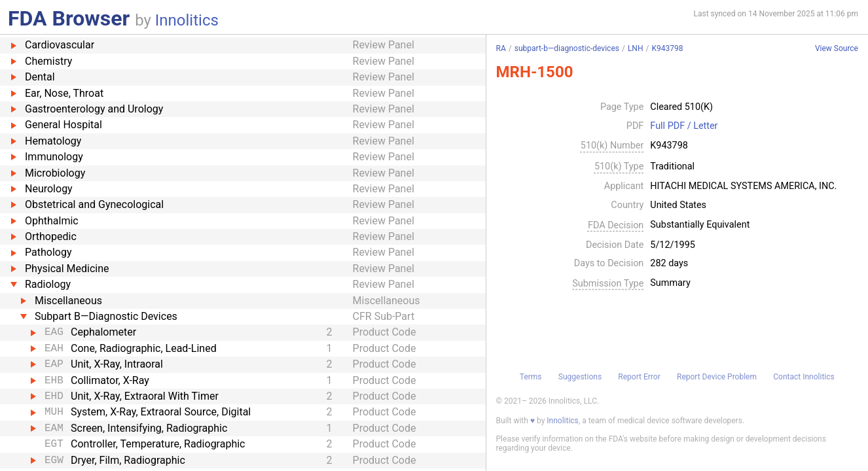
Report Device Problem (717, 377)
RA (501, 48)
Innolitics (187, 20)
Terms (531, 377)
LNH (636, 48)
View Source (837, 49)
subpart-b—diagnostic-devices (567, 48)
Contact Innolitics (804, 377)
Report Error (639, 377)
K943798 (667, 48)
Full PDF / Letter (684, 126)
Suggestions (580, 377)
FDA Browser (69, 18)
